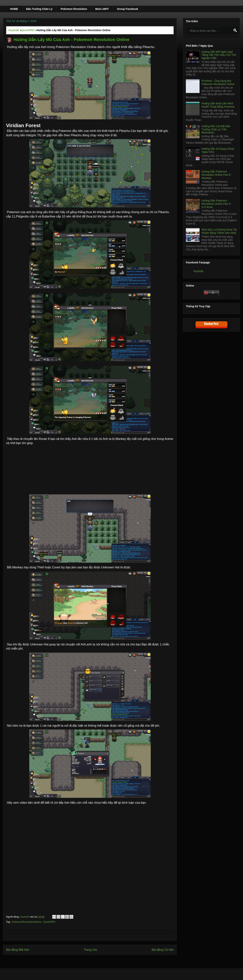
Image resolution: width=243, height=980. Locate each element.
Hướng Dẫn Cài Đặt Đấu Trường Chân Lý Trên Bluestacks (216, 129)
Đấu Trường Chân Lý (39, 9)
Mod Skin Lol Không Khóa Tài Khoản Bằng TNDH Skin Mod (219, 231)
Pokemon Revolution (74, 9)
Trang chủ (90, 950)
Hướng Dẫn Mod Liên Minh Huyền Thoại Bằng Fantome (218, 105)
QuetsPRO (49, 922)
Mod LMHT (102, 9)
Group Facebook (127, 9)
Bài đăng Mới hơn (18, 950)
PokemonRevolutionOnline (27, 922)
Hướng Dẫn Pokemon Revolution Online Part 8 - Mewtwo (217, 175)
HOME (14, 9)
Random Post (211, 324)
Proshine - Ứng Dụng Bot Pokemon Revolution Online (218, 82)
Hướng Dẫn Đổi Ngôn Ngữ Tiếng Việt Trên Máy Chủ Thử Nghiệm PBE (219, 55)
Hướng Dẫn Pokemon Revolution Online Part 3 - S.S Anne (217, 204)
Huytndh (198, 271)
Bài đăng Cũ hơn (163, 950)
